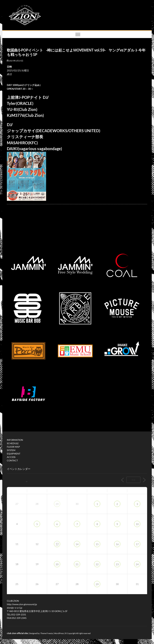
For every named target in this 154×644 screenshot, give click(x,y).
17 (137, 544)
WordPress (59, 633)
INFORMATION (15, 440)
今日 (133, 480)
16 (117, 544)
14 (77, 544)
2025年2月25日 (15, 61)
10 (137, 524)
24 (137, 564)
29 (57, 504)
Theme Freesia (47, 633)
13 (57, 544)
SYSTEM (11, 450)
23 (117, 564)
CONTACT (12, 460)
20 (57, 564)
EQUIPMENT (14, 454)
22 (97, 564)
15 (97, 544)
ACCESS (11, 457)
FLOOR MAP (13, 447)
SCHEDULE (13, 443)
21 (77, 564)
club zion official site (17, 633)
